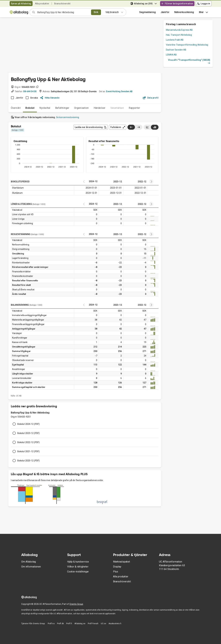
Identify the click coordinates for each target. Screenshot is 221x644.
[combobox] (63, 12)
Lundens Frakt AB (175, 40)
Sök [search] (96, 12)
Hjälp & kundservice (78, 562)
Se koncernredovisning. (68, 117)
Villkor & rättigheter (78, 567)
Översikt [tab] (16, 108)
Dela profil (151, 98)
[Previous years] (151, 182)
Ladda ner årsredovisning (91, 127)
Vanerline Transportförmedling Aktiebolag (187, 45)
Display (117, 567)
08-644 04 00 (30, 91)
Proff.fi (69, 624)
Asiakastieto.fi (115, 624)
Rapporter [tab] (134, 108)
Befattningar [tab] (62, 108)
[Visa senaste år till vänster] (131, 127)
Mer (204, 12)
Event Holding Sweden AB (119, 91)
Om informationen (31, 567)
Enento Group (76, 604)
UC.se (103, 624)
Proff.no (51, 624)
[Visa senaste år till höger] (139, 127)
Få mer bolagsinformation (177, 4)
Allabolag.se (80, 624)
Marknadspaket (122, 562)
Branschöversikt (62, 4)
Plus (116, 572)
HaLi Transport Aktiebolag (179, 35)
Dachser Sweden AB (176, 50)
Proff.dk (60, 624)
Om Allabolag (29, 562)
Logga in (203, 4)
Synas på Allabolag (21, 4)
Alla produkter (42, 4)
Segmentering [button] (147, 12)
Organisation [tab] (81, 108)
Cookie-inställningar (78, 572)
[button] (165, 12)
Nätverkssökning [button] (184, 12)
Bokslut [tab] (30, 108)
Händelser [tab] (100, 108)
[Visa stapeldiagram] (155, 127)
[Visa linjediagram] (147, 127)
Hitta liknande (50, 98)
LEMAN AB (171, 55)
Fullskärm (118, 127)
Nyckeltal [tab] (45, 108)
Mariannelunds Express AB (179, 30)
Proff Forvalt (93, 624)
